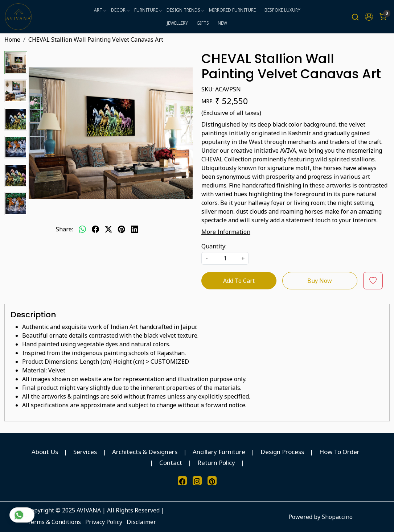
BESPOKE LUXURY (282, 10)
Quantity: (214, 246)
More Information (226, 232)
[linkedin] (135, 229)
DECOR (120, 10)
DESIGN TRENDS (185, 10)
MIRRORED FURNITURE (232, 10)
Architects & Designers (145, 452)
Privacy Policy (104, 522)
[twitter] (108, 229)
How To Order (339, 452)
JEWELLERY (177, 23)
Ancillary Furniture (219, 452)
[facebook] (95, 229)
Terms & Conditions (54, 522)
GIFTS (203, 23)
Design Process (282, 452)
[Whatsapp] (82, 229)
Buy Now (320, 281)
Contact (171, 463)
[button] (369, 17)
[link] (355, 17)
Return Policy (216, 463)
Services (85, 452)
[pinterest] (122, 229)
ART (100, 10)
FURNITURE (148, 10)
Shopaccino (337, 517)
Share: (64, 229)
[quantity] (225, 258)
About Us (45, 452)
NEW (222, 23)
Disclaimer (141, 522)
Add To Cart (239, 281)
